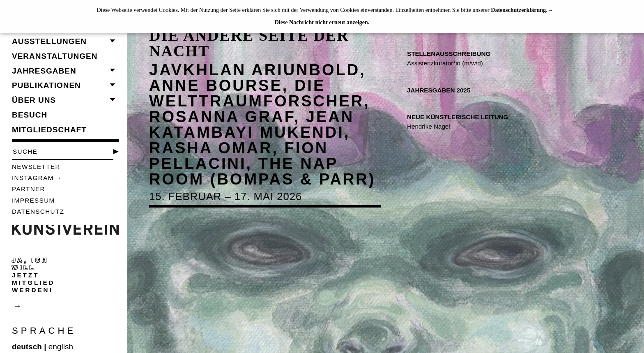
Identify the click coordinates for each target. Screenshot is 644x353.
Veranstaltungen (55, 56)
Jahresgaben (44, 71)
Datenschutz (38, 211)
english (61, 347)
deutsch (27, 347)
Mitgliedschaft (49, 130)
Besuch (30, 115)
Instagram (33, 178)
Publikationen (46, 85)
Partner (29, 189)
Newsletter (36, 167)
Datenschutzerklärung (518, 10)
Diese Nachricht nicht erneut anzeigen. (322, 22)
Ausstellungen (49, 41)
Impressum (33, 200)
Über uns (34, 100)
